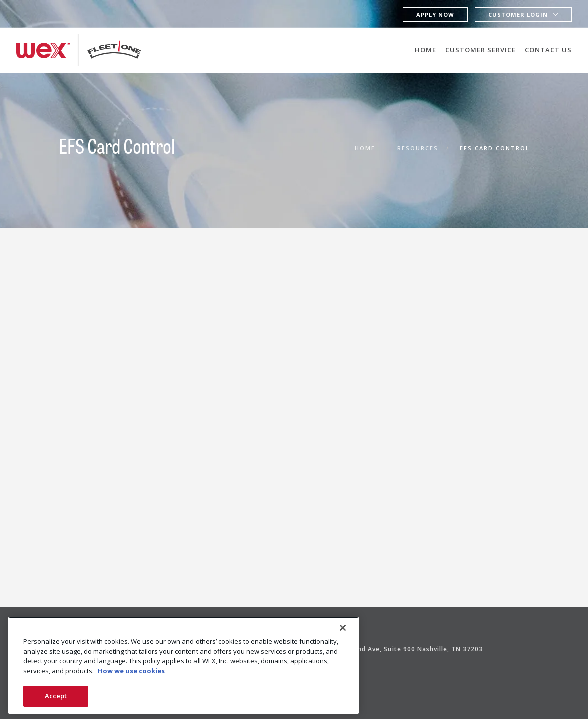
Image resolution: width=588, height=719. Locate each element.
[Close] (343, 628)
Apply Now (435, 14)
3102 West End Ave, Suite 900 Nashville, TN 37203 (400, 649)
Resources (418, 148)
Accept (56, 696)
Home (425, 50)
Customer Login (518, 14)
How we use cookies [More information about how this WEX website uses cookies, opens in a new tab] (131, 671)
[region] (183, 665)
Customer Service (480, 50)
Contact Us (548, 50)
